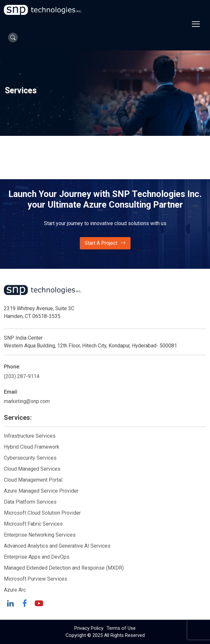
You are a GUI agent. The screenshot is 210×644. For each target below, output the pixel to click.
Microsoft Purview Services (36, 579)
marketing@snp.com (27, 401)
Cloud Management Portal (33, 480)
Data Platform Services (30, 502)
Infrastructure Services (30, 436)
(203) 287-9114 (22, 376)
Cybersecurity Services (30, 458)
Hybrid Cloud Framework (32, 447)
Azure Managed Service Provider (41, 491)
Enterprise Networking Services (40, 535)
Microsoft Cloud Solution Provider (42, 513)
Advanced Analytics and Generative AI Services (57, 546)
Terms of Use (121, 628)
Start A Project (105, 243)
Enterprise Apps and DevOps (37, 557)
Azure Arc (15, 590)
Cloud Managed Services (32, 469)
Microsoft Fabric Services (33, 524)
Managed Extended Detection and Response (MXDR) (64, 568)
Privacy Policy (89, 628)
